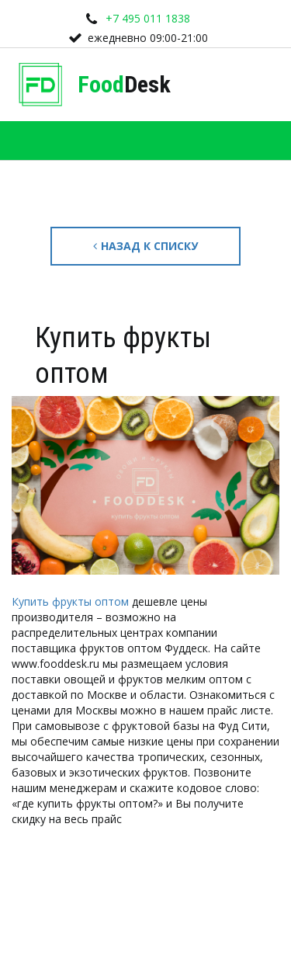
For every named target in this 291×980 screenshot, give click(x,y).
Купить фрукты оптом (70, 601)
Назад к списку (145, 246)
